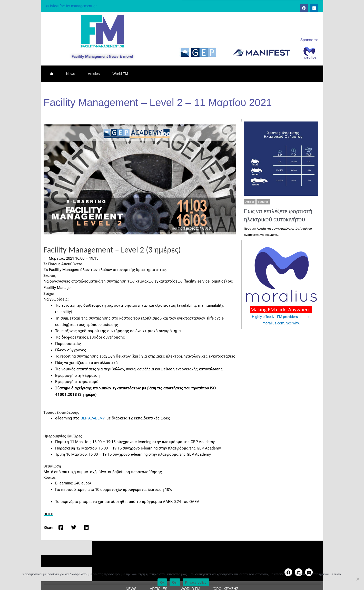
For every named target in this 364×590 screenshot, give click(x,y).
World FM (120, 71)
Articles (94, 71)
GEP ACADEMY (94, 412)
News (71, 71)
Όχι (175, 582)
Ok (162, 582)
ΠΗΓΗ (49, 508)
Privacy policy (196, 582)
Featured (263, 196)
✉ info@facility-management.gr (73, 6)
